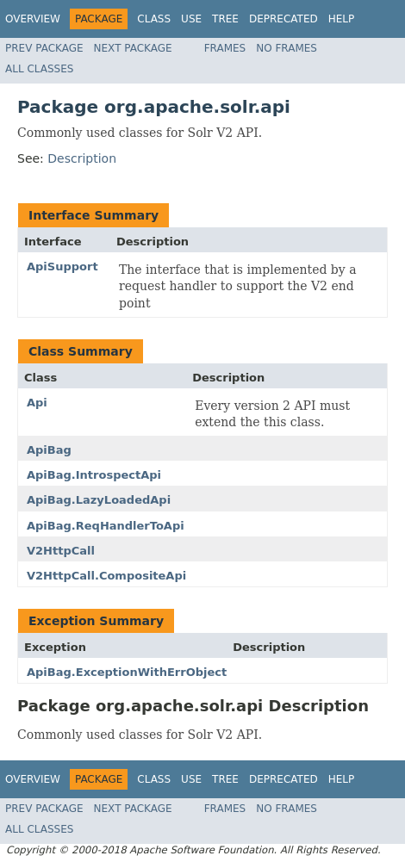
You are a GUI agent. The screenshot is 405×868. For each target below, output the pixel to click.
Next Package (133, 48)
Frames (225, 48)
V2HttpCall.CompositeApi (106, 576)
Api (37, 403)
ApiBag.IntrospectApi (94, 475)
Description (82, 158)
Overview (33, 19)
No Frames (287, 48)
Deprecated (283, 19)
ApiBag (49, 450)
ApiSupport (62, 267)
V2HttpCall (61, 551)
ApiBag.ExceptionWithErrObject (127, 672)
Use (191, 19)
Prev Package (44, 48)
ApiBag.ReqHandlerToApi (106, 526)
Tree (225, 19)
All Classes (39, 69)
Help (342, 19)
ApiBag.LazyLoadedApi (99, 500)
